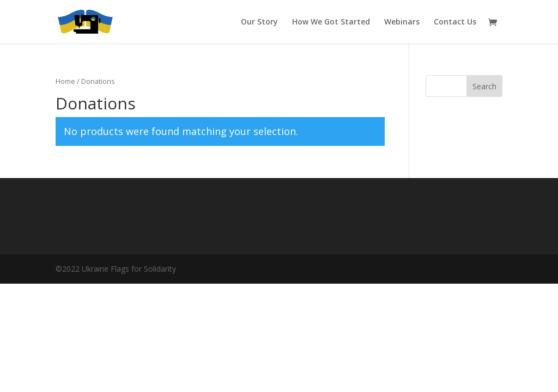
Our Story (259, 22)
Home (65, 81)
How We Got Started (331, 22)
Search (484, 86)
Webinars (402, 22)
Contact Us (455, 22)
